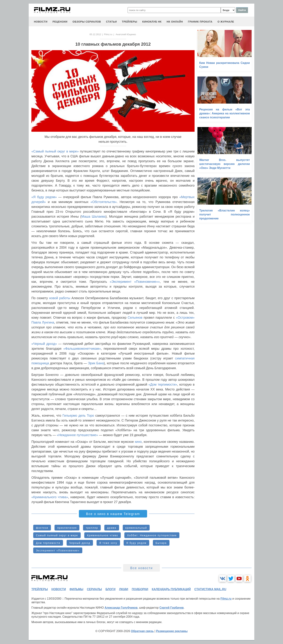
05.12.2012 (95, 34)
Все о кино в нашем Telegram (113, 514)
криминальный (136, 528)
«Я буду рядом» (44, 197)
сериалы (94, 589)
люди (124, 589)
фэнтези (42, 528)
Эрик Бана (96, 363)
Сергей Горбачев (171, 608)
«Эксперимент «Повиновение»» (135, 282)
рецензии (60, 22)
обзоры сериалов (87, 22)
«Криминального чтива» (50, 497)
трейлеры (129, 22)
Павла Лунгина (43, 322)
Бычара (161, 543)
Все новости (142, 568)
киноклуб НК (152, 22)
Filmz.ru (108, 34)
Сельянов (135, 318)
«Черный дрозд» (44, 344)
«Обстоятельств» (104, 202)
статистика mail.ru (210, 589)
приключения (67, 528)
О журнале (226, 22)
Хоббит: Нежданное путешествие (152, 535)
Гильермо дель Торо (78, 416)
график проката (200, 22)
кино (138, 442)
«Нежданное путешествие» (77, 435)
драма (112, 528)
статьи (111, 22)
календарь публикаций (171, 589)
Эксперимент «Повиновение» (58, 551)
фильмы (76, 589)
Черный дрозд (80, 543)
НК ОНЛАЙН (175, 22)
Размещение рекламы (172, 631)
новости (41, 22)
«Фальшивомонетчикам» (82, 349)
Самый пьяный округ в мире (57, 535)
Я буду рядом (136, 543)
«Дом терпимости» (163, 385)
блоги (110, 589)
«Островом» (185, 318)
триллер (92, 528)
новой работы (60, 298)
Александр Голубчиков (121, 608)
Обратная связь (142, 631)
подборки (140, 589)
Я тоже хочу (108, 543)
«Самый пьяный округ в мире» (55, 151)
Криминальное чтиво (103, 535)
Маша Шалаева (93, 217)
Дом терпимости (48, 543)
